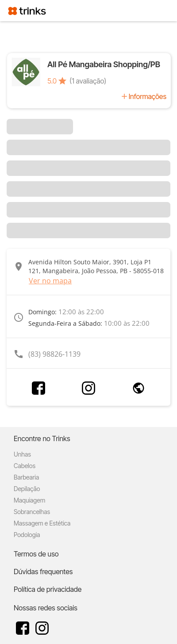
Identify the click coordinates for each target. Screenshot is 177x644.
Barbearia (26, 477)
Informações (148, 96)
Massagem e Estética (42, 523)
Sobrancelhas (32, 512)
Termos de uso (36, 554)
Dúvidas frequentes (43, 572)
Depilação (27, 489)
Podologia (27, 535)
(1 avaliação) (88, 81)
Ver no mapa (50, 281)
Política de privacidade (48, 589)
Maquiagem (29, 500)
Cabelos (25, 466)
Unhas (22, 454)
